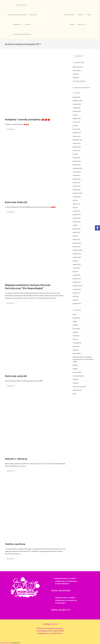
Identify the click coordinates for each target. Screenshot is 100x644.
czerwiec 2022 (77, 197)
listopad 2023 (77, 165)
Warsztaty (76, 78)
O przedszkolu (77, 343)
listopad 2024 (77, 136)
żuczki (75, 394)
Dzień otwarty (77, 70)
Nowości (75, 339)
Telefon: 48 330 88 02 (61, 591)
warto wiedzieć (77, 372)
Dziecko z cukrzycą (16, 459)
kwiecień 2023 (77, 179)
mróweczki (76, 336)
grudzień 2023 (77, 161)
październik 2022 (78, 193)
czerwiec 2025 (77, 111)
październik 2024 (78, 140)
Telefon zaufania (15, 544)
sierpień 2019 (77, 293)
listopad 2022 (77, 190)
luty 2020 (75, 272)
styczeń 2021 (76, 239)
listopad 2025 (77, 97)
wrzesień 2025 (77, 104)
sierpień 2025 (77, 108)
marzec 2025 (76, 122)
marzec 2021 (76, 232)
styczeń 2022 (76, 211)
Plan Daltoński (77, 353)
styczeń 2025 (76, 129)
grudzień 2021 (77, 215)
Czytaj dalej (12, 129)
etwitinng (75, 332)
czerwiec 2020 (77, 257)
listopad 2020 (77, 247)
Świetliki (75, 369)
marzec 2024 (76, 150)
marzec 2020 (76, 268)
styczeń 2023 (76, 186)
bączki (75, 314)
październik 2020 (78, 250)
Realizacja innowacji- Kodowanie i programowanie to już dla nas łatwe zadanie (83, 359)
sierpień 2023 (77, 175)
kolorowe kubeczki (16, 202)
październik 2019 (78, 286)
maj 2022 (75, 200)
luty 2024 (75, 154)
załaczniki (76, 379)
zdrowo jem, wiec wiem (79, 387)
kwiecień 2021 (77, 229)
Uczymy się (76, 74)
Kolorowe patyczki (16, 376)
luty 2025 (75, 126)
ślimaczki (75, 365)
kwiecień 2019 (77, 304)
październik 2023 (78, 168)
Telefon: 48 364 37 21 (61, 610)
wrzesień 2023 (77, 172)
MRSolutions (16, 643)
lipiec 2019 (76, 296)
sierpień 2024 (77, 143)
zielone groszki (77, 390)
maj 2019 (75, 300)
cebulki (75, 321)
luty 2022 (75, 207)
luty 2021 (75, 236)
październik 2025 (78, 101)
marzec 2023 (76, 183)
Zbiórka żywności (78, 67)
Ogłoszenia (76, 346)
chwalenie (76, 325)
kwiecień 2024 (77, 147)
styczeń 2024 (76, 158)
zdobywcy (76, 383)
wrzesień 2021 (77, 222)
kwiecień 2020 (77, 264)
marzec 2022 (76, 204)
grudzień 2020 (77, 243)
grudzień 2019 (77, 279)
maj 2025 (75, 115)
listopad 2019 (77, 282)
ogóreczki (76, 350)
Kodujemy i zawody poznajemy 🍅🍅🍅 (28, 119)
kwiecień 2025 (77, 118)
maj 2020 (75, 261)
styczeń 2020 (76, 275)
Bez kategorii (77, 318)
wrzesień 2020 (77, 254)
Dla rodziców (77, 329)
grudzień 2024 (77, 133)
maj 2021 (75, 225)
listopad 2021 (77, 218)
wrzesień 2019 (77, 289)
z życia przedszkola (78, 376)
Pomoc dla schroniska (79, 81)
